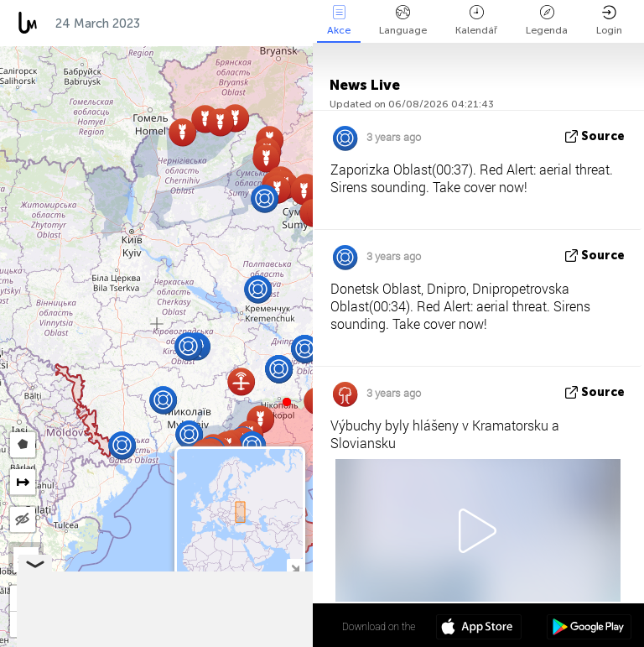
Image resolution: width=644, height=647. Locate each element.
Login (609, 21)
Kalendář (476, 21)
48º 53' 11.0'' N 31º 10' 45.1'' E (247, 626)
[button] (287, 402)
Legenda (547, 21)
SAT (26, 560)
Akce (339, 21)
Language (403, 21)
